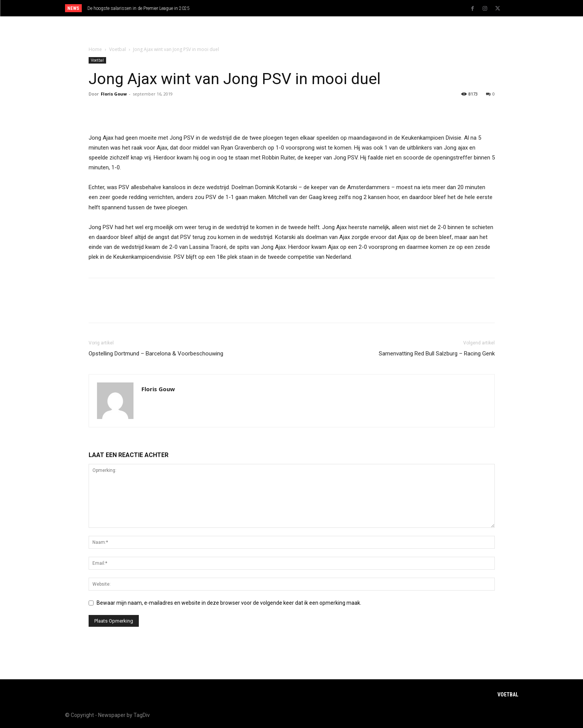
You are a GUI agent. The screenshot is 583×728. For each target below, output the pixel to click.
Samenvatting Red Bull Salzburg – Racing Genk (437, 354)
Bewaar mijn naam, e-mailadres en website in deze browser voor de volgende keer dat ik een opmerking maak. (229, 603)
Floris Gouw (114, 94)
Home (95, 49)
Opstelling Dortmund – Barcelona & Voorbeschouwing (156, 354)
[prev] (305, 8)
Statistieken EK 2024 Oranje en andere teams (133, 8)
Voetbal (118, 49)
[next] (317, 8)
